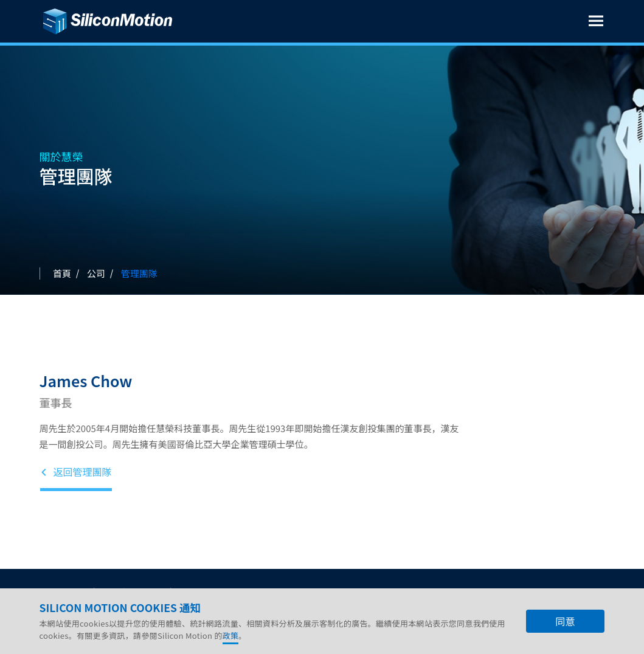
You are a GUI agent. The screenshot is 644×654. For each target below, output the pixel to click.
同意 (565, 621)
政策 (231, 635)
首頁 (62, 273)
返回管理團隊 (76, 472)
